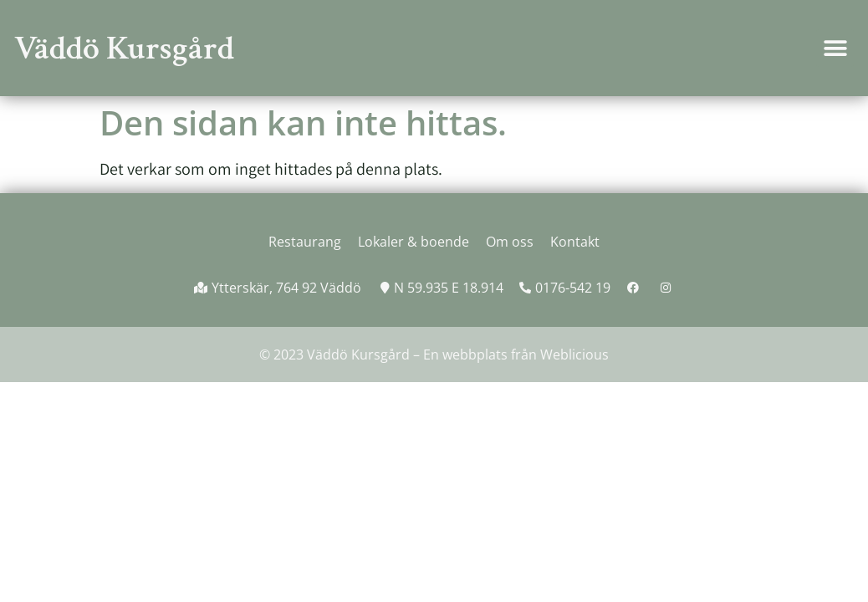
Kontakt (575, 242)
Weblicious (574, 355)
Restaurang (305, 242)
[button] (835, 48)
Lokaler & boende (414, 242)
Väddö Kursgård (124, 48)
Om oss (510, 242)
